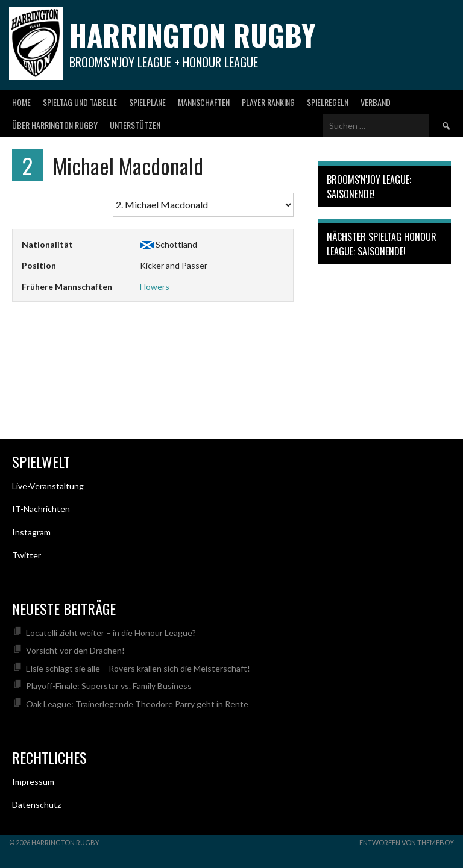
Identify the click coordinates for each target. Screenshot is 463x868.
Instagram (31, 532)
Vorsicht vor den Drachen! (75, 650)
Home (21, 102)
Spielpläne (147, 102)
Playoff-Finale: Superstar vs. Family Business (109, 686)
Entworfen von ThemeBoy (407, 842)
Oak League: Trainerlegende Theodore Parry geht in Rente (137, 704)
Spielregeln (328, 102)
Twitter (27, 555)
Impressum (33, 782)
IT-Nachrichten (41, 509)
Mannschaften (204, 102)
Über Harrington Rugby (55, 125)
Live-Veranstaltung (48, 486)
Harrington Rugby (192, 35)
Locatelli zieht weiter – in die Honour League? (111, 633)
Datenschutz (36, 804)
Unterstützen (135, 125)
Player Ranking (268, 102)
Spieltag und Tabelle (80, 102)
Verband (376, 102)
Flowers (155, 286)
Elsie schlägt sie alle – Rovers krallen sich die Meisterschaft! (138, 668)
